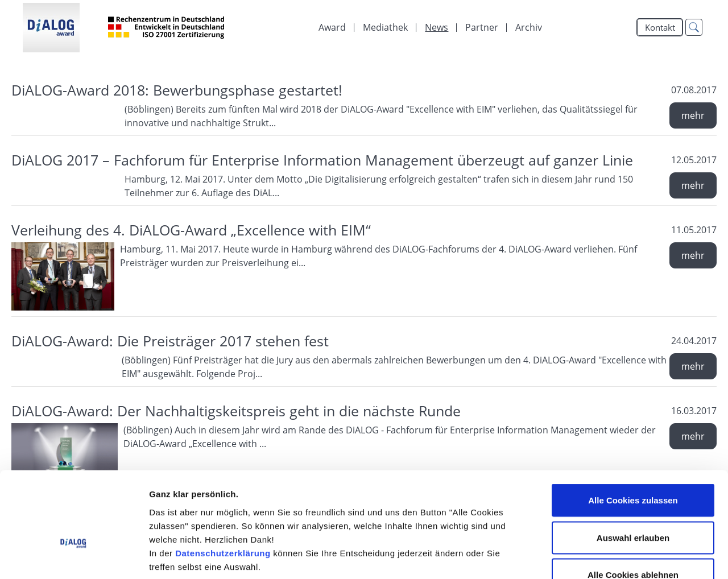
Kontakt (660, 27)
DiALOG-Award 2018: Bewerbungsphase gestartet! (177, 90)
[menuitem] (385, 27)
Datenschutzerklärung (223, 482)
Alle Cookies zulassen (633, 430)
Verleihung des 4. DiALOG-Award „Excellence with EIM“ (191, 230)
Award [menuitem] (332, 27)
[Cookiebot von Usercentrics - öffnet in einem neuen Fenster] (74, 557)
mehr (693, 115)
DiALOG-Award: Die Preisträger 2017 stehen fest (170, 341)
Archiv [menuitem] (529, 27)
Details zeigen (605, 557)
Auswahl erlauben (633, 467)
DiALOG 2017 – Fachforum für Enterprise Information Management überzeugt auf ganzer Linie (322, 160)
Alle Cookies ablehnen (633, 504)
